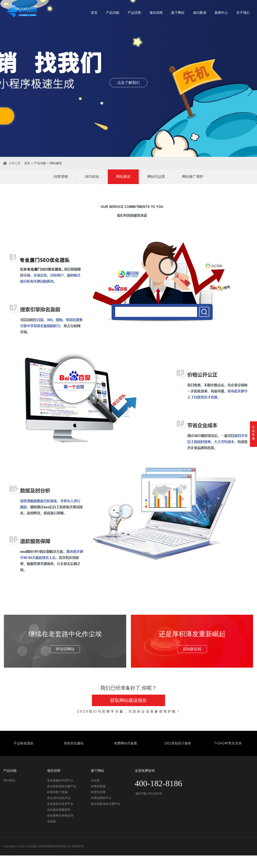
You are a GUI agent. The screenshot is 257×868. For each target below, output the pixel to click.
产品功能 (113, 13)
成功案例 (200, 13)
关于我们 (243, 13)
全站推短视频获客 (59, 810)
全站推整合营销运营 (60, 816)
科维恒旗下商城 (57, 792)
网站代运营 (156, 177)
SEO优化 (92, 177)
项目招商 (156, 13)
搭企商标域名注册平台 (62, 786)
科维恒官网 (98, 792)
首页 (94, 13)
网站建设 (56, 163)
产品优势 (134, 13)
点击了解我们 (128, 83)
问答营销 (61, 177)
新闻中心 (221, 13)
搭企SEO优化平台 (59, 798)
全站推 (51, 821)
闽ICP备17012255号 (149, 794)
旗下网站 (178, 13)
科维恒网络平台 (101, 798)
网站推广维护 (193, 177)
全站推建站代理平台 (60, 780)
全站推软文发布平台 (60, 804)
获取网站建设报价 (128, 700)
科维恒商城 (98, 786)
